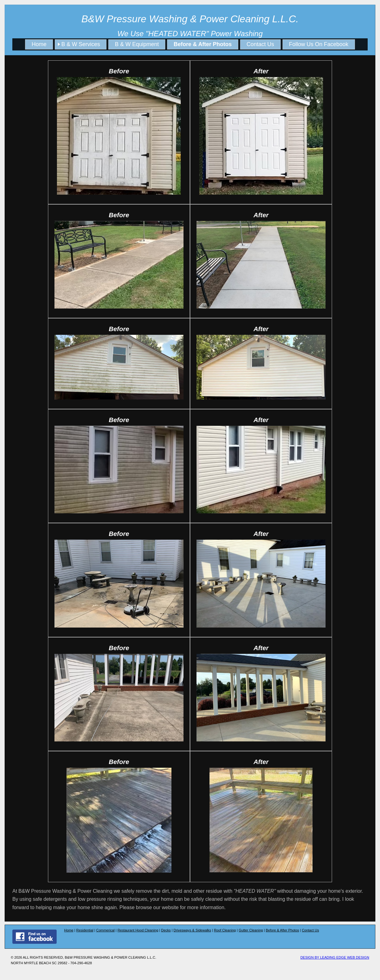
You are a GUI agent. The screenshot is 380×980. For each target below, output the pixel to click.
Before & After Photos (283, 930)
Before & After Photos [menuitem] (203, 44)
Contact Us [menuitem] (260, 44)
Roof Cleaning (225, 930)
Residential (85, 930)
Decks (166, 930)
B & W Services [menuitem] (81, 44)
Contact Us (310, 930)
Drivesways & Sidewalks (192, 930)
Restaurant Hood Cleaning (138, 930)
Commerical (106, 930)
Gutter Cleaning (251, 930)
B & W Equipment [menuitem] (137, 44)
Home (69, 930)
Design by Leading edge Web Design (335, 957)
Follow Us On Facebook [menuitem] (319, 44)
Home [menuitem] (39, 44)
